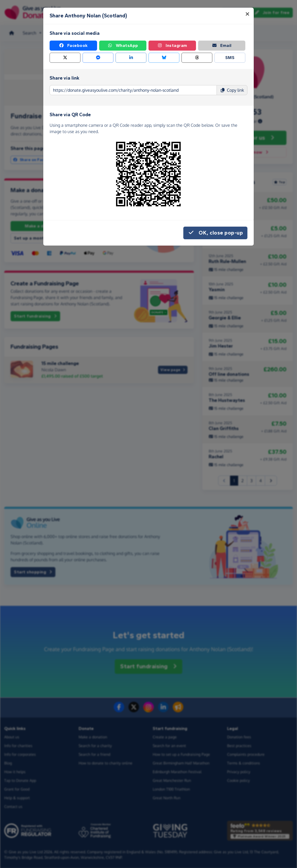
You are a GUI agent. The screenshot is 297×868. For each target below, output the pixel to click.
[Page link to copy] (133, 90)
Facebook (73, 46)
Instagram (172, 46)
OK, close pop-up (215, 233)
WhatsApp (123, 46)
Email (222, 46)
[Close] (247, 14)
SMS (230, 58)
